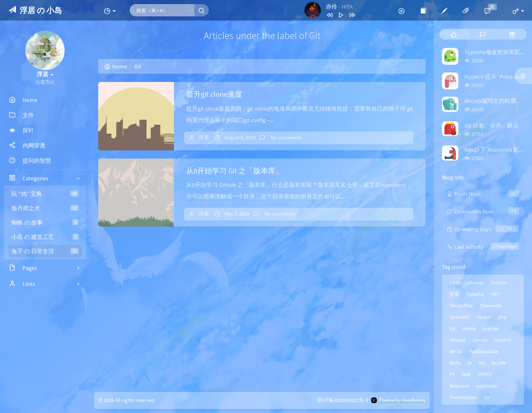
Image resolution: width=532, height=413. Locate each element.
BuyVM (499, 363)
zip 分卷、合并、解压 (491, 125)
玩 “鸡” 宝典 (45, 194)
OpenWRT (460, 317)
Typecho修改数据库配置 (495, 52)
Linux (455, 283)
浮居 (204, 137)
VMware (458, 340)
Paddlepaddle (484, 351)
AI (470, 363)
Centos (480, 340)
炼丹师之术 (45, 208)
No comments (285, 137)
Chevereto (491, 305)
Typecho (475, 294)
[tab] (454, 34)
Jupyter (491, 328)
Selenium (459, 386)
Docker (484, 317)
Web (466, 374)
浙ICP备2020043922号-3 (342, 400)
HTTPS (484, 374)
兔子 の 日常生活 (45, 251)
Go (487, 397)
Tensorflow (461, 305)
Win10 (456, 351)
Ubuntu (476, 283)
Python (499, 283)
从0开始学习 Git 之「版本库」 (234, 171)
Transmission (463, 397)
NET (495, 294)
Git (482, 363)
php (502, 317)
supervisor (487, 386)
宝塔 (454, 294)
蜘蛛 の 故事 (45, 222)
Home (116, 66)
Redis (455, 363)
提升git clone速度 (214, 94)
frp (452, 328)
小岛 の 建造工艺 (45, 237)
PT (452, 374)
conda (469, 328)
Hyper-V (503, 340)
